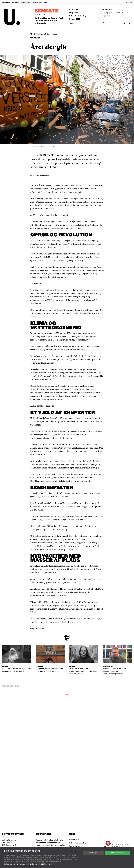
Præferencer (24, 864)
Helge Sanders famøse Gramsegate (64, 198)
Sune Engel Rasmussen (40, 175)
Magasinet (73, 13)
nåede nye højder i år (63, 389)
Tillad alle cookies (117, 853)
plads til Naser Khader (59, 503)
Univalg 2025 (75, 19)
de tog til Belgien (80, 297)
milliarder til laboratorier (41, 605)
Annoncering (74, 846)
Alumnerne (74, 9)
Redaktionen (74, 840)
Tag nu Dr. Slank (93, 474)
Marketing (48, 864)
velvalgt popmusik (48, 572)
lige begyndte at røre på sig (85, 543)
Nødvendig (11, 864)
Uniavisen (6, 2)
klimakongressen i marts (41, 336)
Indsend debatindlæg (78, 16)
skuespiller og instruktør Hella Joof (68, 520)
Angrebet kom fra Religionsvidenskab (81, 369)
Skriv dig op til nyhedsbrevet (112, 13)
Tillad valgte (93, 853)
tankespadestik (43, 609)
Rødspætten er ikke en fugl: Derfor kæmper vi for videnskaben (49, 20)
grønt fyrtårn (73, 605)
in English (128, 2)
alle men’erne (39, 454)
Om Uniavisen (107, 9)
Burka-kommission (50, 468)
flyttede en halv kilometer (76, 539)
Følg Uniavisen (107, 16)
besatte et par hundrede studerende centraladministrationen (63, 290)
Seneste (47, 11)
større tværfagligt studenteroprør (53, 277)
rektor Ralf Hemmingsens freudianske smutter (55, 202)
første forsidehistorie (48, 254)
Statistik (36, 864)
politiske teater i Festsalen (42, 569)
